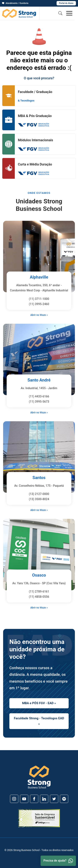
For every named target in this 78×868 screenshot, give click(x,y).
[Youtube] (24, 799)
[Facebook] (34, 799)
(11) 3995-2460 (39, 304)
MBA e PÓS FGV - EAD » (39, 703)
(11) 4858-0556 (39, 597)
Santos (39, 478)
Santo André (39, 380)
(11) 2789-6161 (39, 592)
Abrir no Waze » (39, 315)
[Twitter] (54, 799)
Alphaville (39, 277)
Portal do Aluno (66, 3)
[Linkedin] (44, 799)
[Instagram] (14, 799)
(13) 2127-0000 (39, 494)
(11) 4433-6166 (39, 396)
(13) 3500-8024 (39, 499)
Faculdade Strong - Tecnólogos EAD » (39, 721)
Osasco (39, 575)
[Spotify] (64, 799)
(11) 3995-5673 (39, 402)
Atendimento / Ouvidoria (15, 3)
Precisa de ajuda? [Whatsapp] (58, 861)
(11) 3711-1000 (39, 299)
